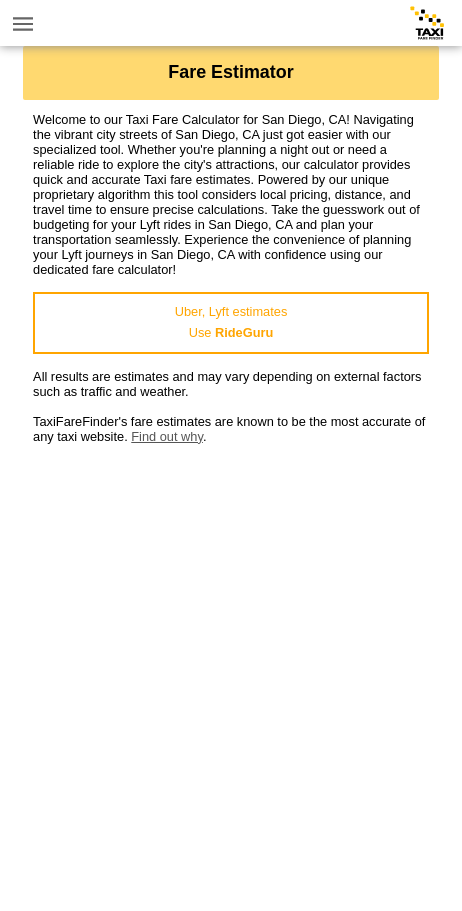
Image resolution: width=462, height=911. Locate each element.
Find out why (167, 436)
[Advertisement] (231, 675)
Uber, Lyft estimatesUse (231, 322)
